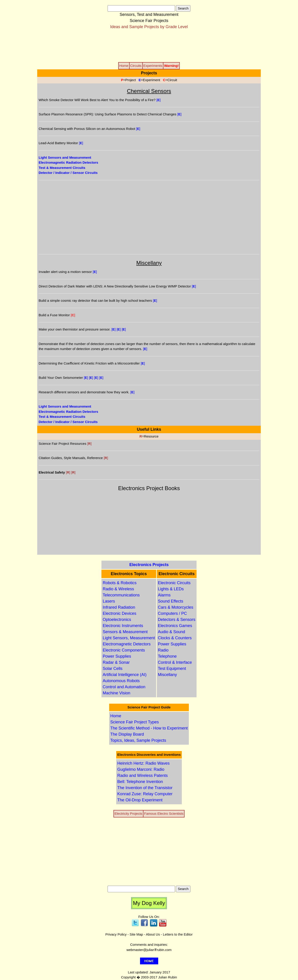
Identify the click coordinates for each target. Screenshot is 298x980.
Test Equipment (172, 669)
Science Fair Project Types (135, 722)
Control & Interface (175, 662)
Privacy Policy (116, 934)
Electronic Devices (119, 613)
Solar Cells (112, 669)
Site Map (136, 934)
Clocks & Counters (175, 638)
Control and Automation (124, 687)
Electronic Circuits (174, 583)
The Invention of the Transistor (145, 788)
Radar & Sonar (116, 662)
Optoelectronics (117, 620)
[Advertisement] (149, 45)
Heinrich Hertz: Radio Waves (143, 763)
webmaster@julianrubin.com (149, 950)
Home (116, 716)
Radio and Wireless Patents (143, 776)
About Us (153, 934)
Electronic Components (124, 650)
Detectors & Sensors (177, 620)
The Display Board (127, 734)
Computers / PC (172, 613)
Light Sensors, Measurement (129, 638)
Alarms (164, 595)
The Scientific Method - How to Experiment (149, 728)
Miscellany (167, 675)
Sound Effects (171, 601)
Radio (163, 650)
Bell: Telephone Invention (140, 782)
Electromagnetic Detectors (127, 644)
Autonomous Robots (121, 681)
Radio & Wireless (118, 589)
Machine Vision (116, 693)
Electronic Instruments (123, 626)
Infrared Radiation (119, 607)
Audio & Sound (172, 632)
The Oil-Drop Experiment (140, 800)
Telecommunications (121, 595)
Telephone (167, 656)
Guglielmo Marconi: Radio (141, 769)
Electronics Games (175, 626)
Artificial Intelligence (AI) (124, 675)
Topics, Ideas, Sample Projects (138, 740)
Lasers (109, 601)
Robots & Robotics (119, 583)
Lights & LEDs (171, 589)
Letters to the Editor (178, 934)
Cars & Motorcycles (176, 607)
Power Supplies (117, 656)
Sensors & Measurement (125, 632)
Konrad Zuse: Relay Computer (145, 794)
